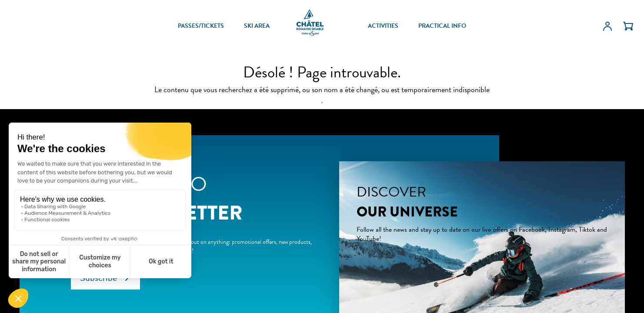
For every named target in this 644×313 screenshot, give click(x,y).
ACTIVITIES (383, 26)
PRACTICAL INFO (442, 26)
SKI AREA (257, 26)
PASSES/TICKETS (201, 26)
